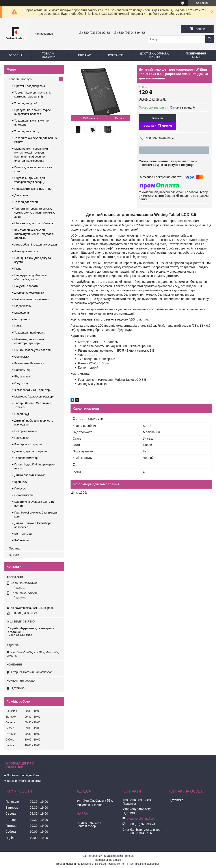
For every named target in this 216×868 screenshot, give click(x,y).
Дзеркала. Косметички (29, 293)
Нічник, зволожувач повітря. (33, 350)
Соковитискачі (24, 495)
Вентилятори (23, 534)
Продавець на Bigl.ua (108, 860)
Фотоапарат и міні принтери (33, 390)
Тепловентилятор (26, 458)
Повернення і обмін (197, 55)
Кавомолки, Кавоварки (29, 363)
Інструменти (22, 319)
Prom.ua (129, 856)
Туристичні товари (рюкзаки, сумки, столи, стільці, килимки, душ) (35, 213)
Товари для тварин (27, 202)
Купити (158, 118)
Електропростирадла (28, 444)
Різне (18, 269)
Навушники (22, 438)
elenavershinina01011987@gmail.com (33, 608)
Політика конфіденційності (24, 775)
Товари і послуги (49, 55)
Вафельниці (22, 370)
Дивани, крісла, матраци (31, 451)
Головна (16, 55)
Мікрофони (22, 313)
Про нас (85, 55)
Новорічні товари (26, 431)
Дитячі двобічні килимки (30, 475)
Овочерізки (22, 357)
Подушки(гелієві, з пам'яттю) (33, 189)
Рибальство (22, 540)
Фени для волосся (26, 251)
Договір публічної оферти (24, 781)
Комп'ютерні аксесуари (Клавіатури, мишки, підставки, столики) (35, 234)
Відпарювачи (23, 306)
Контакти (116, 55)
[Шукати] (209, 39)
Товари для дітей (26, 103)
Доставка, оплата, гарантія (155, 55)
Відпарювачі (22, 376)
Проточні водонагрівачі (30, 86)
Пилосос (20, 488)
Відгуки (14, 555)
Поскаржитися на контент (111, 864)
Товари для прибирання (30, 333)
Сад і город (22, 383)
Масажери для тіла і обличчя (34, 223)
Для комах (21, 195)
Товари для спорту (27, 131)
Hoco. (18, 326)
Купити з (157, 126)
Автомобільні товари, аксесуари (36, 245)
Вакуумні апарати (26, 286)
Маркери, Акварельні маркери (34, 397)
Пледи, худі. (22, 414)
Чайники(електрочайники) (31, 299)
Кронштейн (22, 482)
